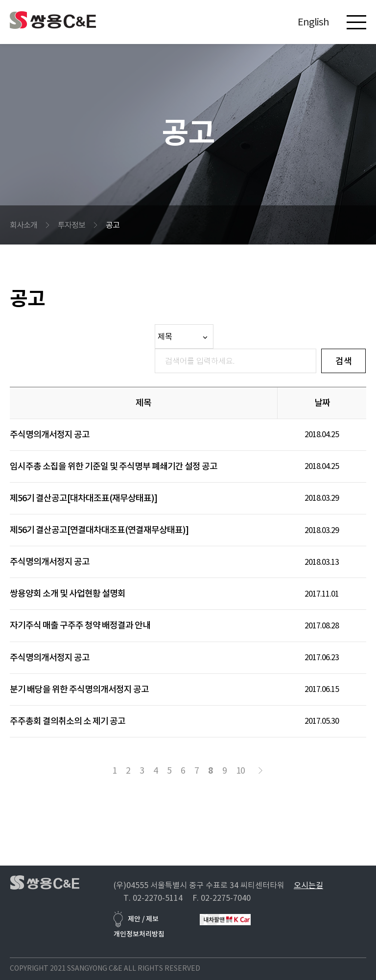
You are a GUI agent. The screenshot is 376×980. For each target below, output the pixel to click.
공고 (113, 225)
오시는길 (308, 885)
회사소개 (23, 225)
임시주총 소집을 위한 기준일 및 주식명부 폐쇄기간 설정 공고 (114, 466)
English (313, 22)
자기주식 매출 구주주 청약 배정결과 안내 (80, 625)
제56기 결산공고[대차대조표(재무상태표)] (83, 498)
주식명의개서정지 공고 (50, 434)
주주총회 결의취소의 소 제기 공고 (68, 721)
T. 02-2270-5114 (153, 898)
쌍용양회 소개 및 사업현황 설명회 (68, 593)
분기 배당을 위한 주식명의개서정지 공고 (79, 689)
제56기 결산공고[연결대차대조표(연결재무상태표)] (99, 530)
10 (240, 770)
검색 (344, 361)
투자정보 (71, 225)
